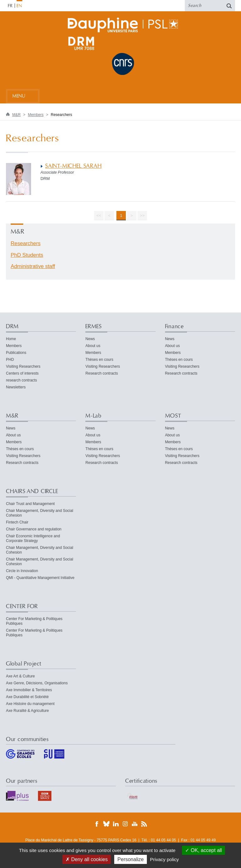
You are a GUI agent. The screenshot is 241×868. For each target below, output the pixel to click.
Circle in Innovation (22, 571)
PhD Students (27, 255)
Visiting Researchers (23, 366)
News (90, 339)
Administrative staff (33, 266)
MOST (173, 416)
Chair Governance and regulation (34, 529)
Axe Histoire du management (30, 704)
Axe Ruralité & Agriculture (27, 711)
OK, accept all (204, 850)
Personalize (131, 859)
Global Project (24, 664)
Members (36, 115)
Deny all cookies (87, 859)
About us (93, 346)
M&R (16, 115)
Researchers (26, 243)
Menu (19, 96)
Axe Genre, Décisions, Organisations (37, 683)
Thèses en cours (99, 360)
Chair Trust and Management (30, 504)
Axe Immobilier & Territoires (29, 690)
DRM (12, 326)
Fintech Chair (17, 522)
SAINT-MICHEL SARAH (73, 166)
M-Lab (93, 416)
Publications (16, 353)
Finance (174, 326)
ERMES (94, 326)
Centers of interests (22, 373)
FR (10, 6)
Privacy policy (164, 859)
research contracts (21, 380)
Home (11, 339)
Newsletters (16, 387)
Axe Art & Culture (20, 676)
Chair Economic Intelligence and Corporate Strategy (33, 538)
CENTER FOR (22, 606)
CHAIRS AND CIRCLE (32, 491)
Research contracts (102, 373)
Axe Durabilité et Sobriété (27, 697)
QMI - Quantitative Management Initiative (40, 578)
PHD (10, 360)
